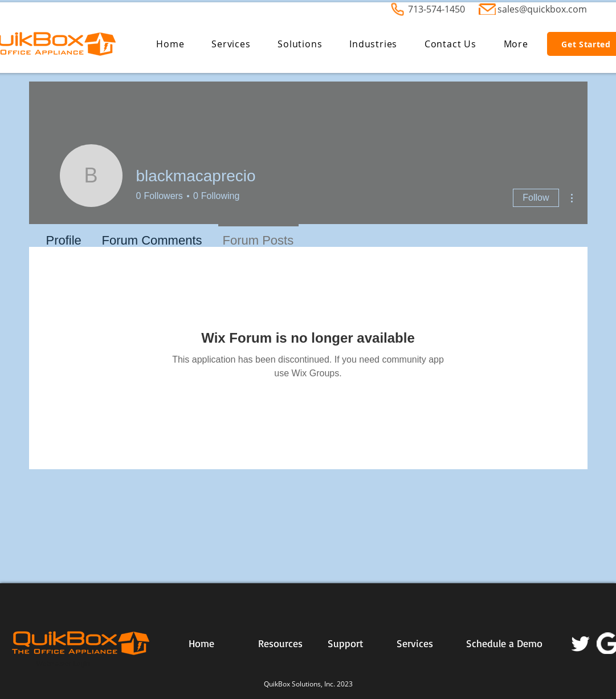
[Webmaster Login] (63, 664)
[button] (231, 44)
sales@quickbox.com (542, 9)
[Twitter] (581, 643)
